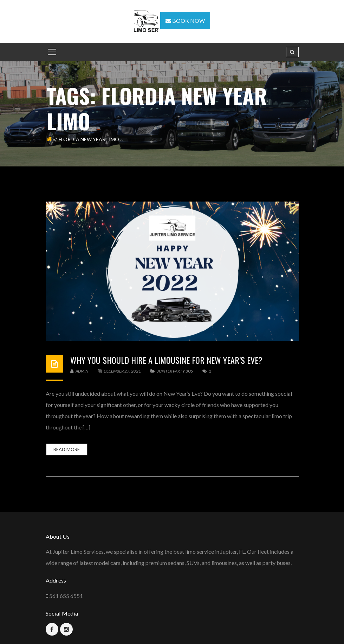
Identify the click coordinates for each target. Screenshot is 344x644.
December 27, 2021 (120, 371)
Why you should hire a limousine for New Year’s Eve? (166, 360)
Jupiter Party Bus (175, 371)
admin (79, 371)
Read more (67, 449)
